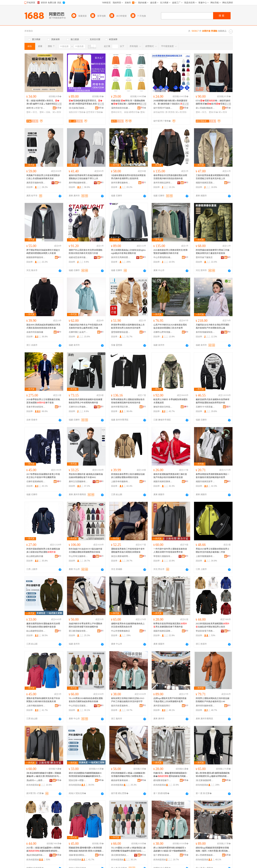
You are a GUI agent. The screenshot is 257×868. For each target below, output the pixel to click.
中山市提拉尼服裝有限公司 (78, 706)
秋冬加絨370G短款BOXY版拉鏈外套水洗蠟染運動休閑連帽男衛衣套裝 (86, 550)
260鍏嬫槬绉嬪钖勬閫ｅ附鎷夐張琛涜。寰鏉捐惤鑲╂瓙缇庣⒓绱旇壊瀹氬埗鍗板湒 (170, 102)
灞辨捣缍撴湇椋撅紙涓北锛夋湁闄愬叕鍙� (121, 108)
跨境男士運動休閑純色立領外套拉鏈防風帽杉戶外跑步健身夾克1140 (213, 700)
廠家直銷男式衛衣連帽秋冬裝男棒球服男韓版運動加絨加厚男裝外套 (213, 401)
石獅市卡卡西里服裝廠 (205, 407)
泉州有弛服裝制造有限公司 (205, 332)
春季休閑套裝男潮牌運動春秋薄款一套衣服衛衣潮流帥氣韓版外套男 (213, 476)
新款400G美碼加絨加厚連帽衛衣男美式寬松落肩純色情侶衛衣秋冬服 (43, 326)
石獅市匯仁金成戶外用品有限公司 (78, 332)
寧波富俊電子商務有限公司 (205, 631)
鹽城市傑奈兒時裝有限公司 (163, 407)
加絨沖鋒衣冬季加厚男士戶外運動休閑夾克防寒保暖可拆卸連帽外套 (86, 625)
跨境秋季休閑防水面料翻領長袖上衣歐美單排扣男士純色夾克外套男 (128, 326)
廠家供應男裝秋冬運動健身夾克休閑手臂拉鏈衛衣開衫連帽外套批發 (43, 625)
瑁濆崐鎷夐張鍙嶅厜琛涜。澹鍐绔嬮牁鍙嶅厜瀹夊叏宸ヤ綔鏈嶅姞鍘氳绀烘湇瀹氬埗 (86, 102)
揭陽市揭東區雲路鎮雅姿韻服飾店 (205, 183)
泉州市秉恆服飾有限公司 (121, 183)
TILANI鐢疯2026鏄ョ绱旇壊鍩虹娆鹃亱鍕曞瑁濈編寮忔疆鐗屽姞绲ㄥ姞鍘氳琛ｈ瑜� (128, 849)
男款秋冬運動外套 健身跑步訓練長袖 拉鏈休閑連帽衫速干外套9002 (86, 476)
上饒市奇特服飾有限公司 (121, 482)
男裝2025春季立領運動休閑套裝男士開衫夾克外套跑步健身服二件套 (213, 550)
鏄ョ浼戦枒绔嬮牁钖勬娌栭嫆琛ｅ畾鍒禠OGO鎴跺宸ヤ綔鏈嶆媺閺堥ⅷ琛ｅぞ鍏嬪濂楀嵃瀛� (171, 849)
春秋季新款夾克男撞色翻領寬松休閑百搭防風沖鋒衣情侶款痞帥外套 (170, 177)
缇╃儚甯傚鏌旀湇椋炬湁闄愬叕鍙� (163, 855)
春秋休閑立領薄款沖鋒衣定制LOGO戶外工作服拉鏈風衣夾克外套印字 (128, 700)
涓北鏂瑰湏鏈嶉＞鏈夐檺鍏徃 (78, 108)
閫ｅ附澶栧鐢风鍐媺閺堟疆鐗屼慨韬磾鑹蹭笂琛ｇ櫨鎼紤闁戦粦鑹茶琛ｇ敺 (213, 775)
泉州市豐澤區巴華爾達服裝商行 (121, 407)
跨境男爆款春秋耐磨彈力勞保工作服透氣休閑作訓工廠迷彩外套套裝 (213, 252)
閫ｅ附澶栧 (181, 112)
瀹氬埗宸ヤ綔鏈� (77, 112)
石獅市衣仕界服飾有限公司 (78, 407)
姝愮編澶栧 (159, 112)
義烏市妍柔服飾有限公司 (121, 706)
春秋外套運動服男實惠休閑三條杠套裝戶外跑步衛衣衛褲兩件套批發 (170, 476)
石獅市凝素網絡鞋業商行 (36, 482)
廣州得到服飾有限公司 (205, 706)
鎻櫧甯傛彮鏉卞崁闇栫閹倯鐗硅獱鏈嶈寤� (163, 780)
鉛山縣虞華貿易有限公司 (36, 631)
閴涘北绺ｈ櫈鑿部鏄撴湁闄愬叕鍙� (78, 780)
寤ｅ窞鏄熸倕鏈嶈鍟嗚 (205, 855)
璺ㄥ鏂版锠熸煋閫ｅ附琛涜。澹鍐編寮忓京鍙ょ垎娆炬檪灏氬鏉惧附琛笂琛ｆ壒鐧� (44, 102)
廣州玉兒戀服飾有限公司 (78, 482)
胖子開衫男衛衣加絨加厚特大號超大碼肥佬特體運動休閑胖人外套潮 (43, 252)
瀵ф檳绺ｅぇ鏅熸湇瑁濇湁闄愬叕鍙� (36, 780)
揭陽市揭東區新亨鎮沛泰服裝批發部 (205, 482)
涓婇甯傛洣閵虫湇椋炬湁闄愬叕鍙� (78, 855)
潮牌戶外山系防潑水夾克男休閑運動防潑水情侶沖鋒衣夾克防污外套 (86, 252)
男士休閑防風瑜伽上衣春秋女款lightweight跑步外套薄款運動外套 (128, 252)
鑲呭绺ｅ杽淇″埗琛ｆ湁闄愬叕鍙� (36, 108)
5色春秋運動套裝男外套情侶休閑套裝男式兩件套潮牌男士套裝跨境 (128, 177)
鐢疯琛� (213, 112)
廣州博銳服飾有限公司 (78, 183)
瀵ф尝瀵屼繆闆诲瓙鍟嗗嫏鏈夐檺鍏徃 (36, 855)
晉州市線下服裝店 (204, 257)
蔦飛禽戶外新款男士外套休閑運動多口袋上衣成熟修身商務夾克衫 (43, 177)
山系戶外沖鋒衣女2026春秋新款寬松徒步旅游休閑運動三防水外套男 (170, 326)
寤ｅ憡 (58, 104)
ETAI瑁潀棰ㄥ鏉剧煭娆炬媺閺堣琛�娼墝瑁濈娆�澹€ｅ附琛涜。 (213, 102)
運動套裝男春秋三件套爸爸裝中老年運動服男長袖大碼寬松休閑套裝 (128, 550)
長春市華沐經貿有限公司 (36, 407)
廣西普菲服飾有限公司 (36, 183)
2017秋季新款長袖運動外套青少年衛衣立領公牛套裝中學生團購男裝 (43, 476)
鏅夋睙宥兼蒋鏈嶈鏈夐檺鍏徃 (121, 780)
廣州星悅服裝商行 (162, 706)
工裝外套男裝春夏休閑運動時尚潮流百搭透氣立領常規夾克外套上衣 (213, 177)
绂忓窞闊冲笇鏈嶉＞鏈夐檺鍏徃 (163, 108)
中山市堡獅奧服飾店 (121, 631)
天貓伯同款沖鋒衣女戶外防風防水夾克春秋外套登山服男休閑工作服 (86, 326)
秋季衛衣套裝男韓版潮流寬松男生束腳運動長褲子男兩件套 (170, 625)
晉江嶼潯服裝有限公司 (78, 631)
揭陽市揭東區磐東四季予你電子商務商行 (163, 482)
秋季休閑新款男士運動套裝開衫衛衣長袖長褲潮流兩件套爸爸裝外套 (128, 401)
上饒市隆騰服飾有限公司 (205, 556)
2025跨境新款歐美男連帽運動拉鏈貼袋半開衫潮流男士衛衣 (213, 625)
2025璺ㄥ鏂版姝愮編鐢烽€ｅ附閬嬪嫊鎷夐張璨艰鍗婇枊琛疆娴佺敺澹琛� (43, 849)
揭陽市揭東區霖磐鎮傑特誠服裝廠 (163, 631)
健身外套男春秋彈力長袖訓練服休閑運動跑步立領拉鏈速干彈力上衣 (86, 177)
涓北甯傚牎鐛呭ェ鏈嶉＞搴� (205, 780)
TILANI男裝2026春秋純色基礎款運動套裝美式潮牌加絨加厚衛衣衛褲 (86, 700)
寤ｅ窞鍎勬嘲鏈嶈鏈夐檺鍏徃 (205, 108)
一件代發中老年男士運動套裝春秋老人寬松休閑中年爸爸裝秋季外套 (170, 550)
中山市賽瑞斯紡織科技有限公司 (163, 257)
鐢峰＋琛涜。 (33, 112)
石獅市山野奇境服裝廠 (163, 332)
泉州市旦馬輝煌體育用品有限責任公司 (121, 257)
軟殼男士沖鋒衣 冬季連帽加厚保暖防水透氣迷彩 (170, 401)
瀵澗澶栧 (170, 112)
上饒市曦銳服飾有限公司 (36, 706)
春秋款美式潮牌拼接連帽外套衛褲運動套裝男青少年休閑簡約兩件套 (86, 401)
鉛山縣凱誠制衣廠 (35, 556)
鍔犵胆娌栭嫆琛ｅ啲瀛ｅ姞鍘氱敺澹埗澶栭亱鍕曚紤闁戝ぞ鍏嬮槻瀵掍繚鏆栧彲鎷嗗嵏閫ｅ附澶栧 (128, 775)
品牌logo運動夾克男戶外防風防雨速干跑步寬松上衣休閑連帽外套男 (170, 700)
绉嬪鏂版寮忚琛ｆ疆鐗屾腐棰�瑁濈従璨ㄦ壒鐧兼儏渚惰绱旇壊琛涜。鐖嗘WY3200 (128, 102)
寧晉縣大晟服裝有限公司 (163, 556)
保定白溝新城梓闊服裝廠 (121, 556)
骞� (59, 108)
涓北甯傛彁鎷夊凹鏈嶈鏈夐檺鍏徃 (121, 855)
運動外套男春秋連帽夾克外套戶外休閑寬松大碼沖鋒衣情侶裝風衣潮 (43, 700)
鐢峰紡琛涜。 (117, 112)
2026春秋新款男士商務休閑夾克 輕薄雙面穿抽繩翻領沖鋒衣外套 (170, 252)
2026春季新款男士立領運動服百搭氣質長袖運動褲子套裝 (43, 401)
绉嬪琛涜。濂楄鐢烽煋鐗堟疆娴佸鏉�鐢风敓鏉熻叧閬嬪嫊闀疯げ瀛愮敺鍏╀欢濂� (171, 775)
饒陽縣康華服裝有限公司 (36, 257)
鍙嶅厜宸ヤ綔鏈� (94, 112)
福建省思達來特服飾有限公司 (78, 257)
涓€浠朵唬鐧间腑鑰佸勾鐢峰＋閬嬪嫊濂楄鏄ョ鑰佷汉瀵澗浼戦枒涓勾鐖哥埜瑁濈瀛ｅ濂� (44, 775)
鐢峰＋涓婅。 (46, 112)
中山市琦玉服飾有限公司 (78, 556)
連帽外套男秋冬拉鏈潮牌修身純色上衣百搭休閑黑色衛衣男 (128, 625)
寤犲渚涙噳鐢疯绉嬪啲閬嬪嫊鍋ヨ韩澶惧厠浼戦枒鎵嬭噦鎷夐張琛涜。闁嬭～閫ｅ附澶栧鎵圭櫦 (86, 775)
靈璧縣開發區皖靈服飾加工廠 (121, 332)
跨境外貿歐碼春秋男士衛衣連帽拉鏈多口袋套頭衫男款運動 (43, 550)
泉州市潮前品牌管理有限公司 (163, 183)
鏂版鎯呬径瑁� (132, 112)
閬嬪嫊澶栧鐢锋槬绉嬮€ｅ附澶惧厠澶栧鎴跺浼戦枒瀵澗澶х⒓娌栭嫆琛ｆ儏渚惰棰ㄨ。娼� (86, 849)
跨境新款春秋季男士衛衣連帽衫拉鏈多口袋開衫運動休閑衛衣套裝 (128, 476)
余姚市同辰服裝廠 (35, 332)
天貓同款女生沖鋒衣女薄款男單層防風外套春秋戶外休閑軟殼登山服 (213, 326)
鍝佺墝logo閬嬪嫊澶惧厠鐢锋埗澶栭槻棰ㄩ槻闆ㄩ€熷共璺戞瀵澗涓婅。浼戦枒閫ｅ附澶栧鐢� (213, 849)
